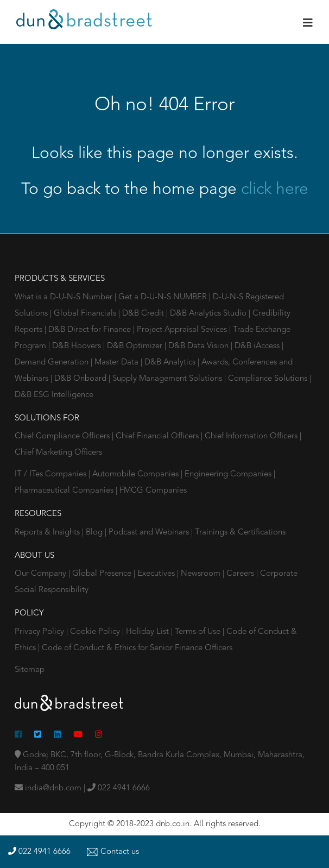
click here (275, 190)
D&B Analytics (171, 363)
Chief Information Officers (252, 436)
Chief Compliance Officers (63, 436)
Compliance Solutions (269, 379)
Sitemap (30, 670)
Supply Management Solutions (168, 379)
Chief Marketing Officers (58, 453)
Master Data (118, 363)
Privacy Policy (39, 632)
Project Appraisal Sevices (183, 330)
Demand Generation (53, 363)
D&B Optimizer (136, 346)
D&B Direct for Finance (91, 330)
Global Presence (103, 574)
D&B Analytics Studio (209, 314)
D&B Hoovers (78, 346)
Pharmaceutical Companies (65, 491)
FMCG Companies (153, 491)
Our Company (42, 574)
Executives (157, 574)
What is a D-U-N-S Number (65, 297)
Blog (95, 533)
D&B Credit (144, 314)
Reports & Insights (48, 533)
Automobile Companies (137, 474)
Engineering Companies (229, 474)
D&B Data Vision (200, 346)
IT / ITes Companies (52, 474)
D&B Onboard (81, 379)
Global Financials (86, 314)
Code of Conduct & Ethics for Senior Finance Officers (137, 648)
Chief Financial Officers (158, 436)
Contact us (113, 852)
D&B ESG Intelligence (54, 395)
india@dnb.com (48, 788)
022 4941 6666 (119, 788)
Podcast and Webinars (150, 533)
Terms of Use (198, 632)
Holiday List (147, 632)
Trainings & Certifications (240, 533)
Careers (241, 574)
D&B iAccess (258, 346)
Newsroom (202, 574)
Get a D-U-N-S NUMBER (164, 297)
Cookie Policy (95, 632)
